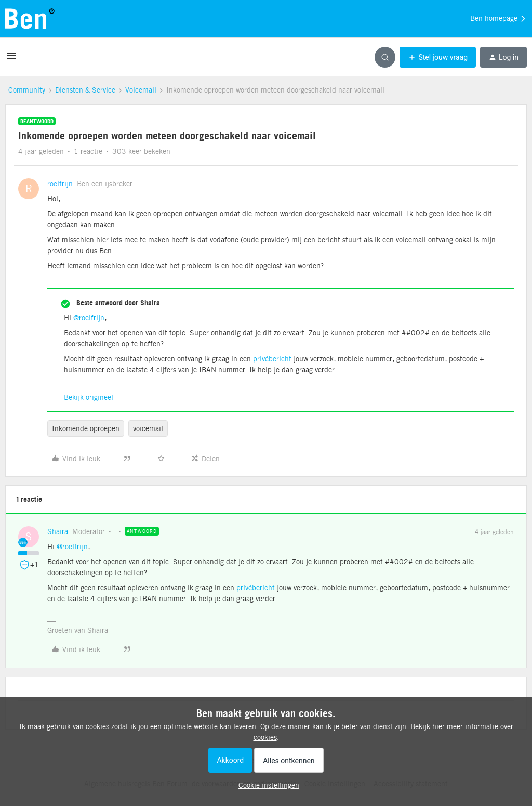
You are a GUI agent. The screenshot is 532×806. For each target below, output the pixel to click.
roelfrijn (60, 184)
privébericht (272, 359)
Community (27, 90)
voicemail (148, 428)
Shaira (58, 531)
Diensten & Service (85, 90)
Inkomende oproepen (86, 428)
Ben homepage (498, 19)
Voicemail (141, 90)
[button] (11, 59)
